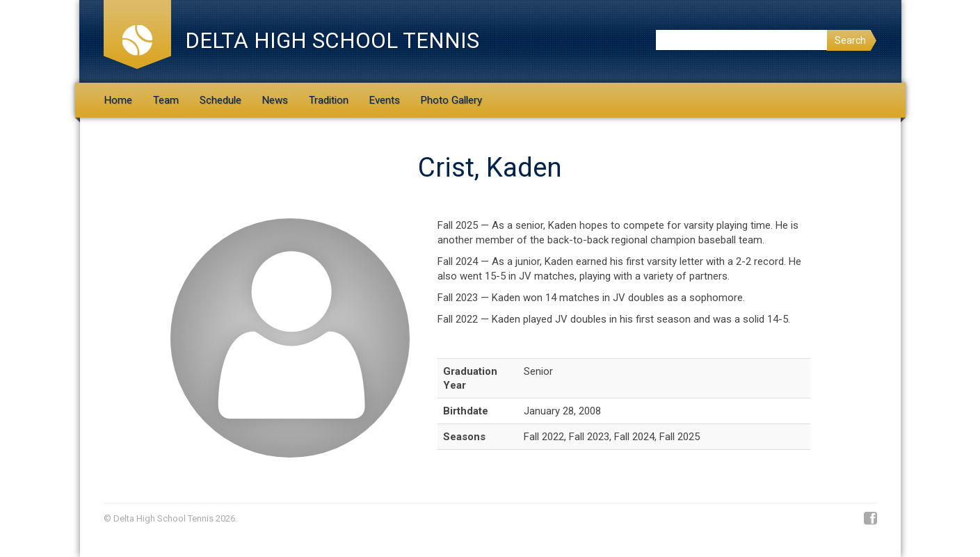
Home (118, 100)
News (275, 100)
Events (385, 100)
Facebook (870, 519)
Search (850, 40)
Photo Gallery (451, 100)
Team (166, 100)
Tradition (329, 100)
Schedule (220, 100)
